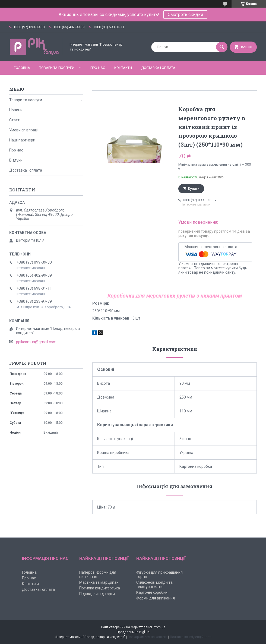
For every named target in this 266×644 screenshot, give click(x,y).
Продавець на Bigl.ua (133, 632)
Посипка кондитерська (100, 588)
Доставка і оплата (158, 68)
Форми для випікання (156, 598)
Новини (16, 110)
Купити (194, 189)
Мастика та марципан (99, 582)
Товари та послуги (57, 68)
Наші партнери (22, 140)
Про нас (98, 68)
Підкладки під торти (97, 594)
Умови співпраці (24, 130)
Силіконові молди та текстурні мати (154, 585)
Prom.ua (159, 627)
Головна (22, 68)
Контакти (123, 68)
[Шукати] (222, 47)
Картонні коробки (152, 592)
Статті (15, 120)
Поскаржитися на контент (148, 637)
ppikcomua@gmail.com (36, 342)
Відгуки (16, 160)
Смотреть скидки (185, 15)
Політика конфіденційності (191, 637)
